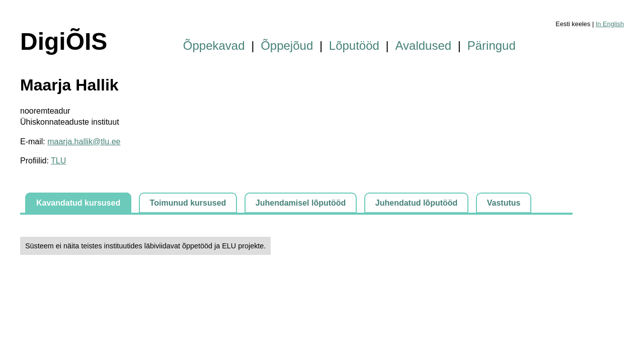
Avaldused (424, 46)
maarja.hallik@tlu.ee (84, 142)
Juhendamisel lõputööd (301, 203)
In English (610, 24)
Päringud (492, 46)
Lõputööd (354, 46)
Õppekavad (214, 46)
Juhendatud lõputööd (417, 203)
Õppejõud (287, 46)
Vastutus (504, 203)
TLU (58, 161)
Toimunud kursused (188, 203)
